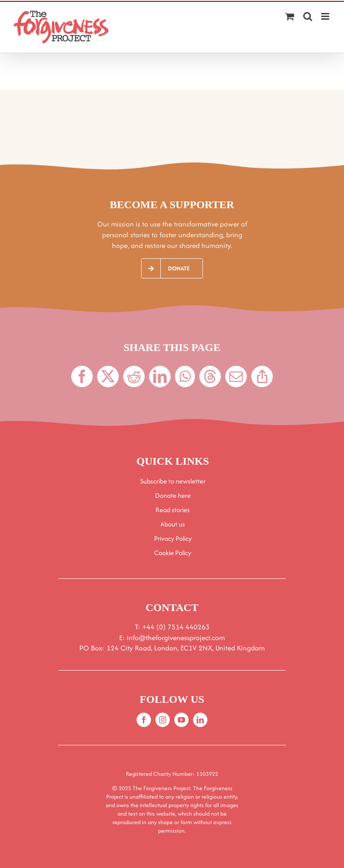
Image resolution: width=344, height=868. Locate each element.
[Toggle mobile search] (308, 16)
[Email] (236, 376)
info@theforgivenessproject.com (176, 638)
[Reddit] (134, 376)
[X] (108, 376)
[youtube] (181, 720)
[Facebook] (82, 376)
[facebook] (144, 720)
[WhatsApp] (185, 376)
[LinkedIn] (160, 376)
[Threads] (210, 376)
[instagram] (163, 720)
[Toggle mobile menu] (326, 16)
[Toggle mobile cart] (290, 16)
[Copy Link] (262, 376)
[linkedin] (200, 720)
